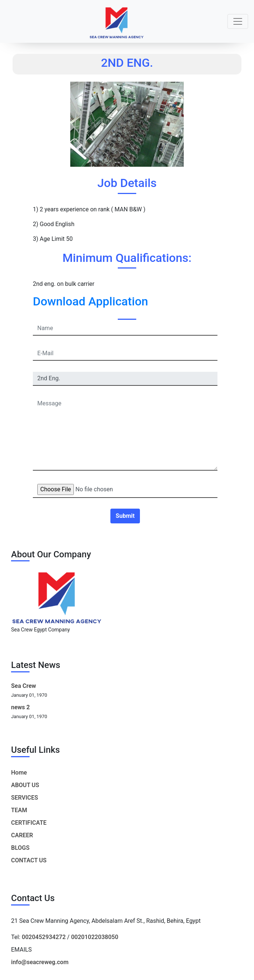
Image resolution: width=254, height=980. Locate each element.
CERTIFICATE (29, 823)
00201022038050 (95, 937)
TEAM (19, 810)
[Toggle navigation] (238, 21)
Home (19, 773)
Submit (125, 516)
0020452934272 (44, 937)
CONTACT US (29, 860)
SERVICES (25, 798)
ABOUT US (25, 785)
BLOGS (20, 848)
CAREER (22, 835)
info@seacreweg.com (40, 962)
